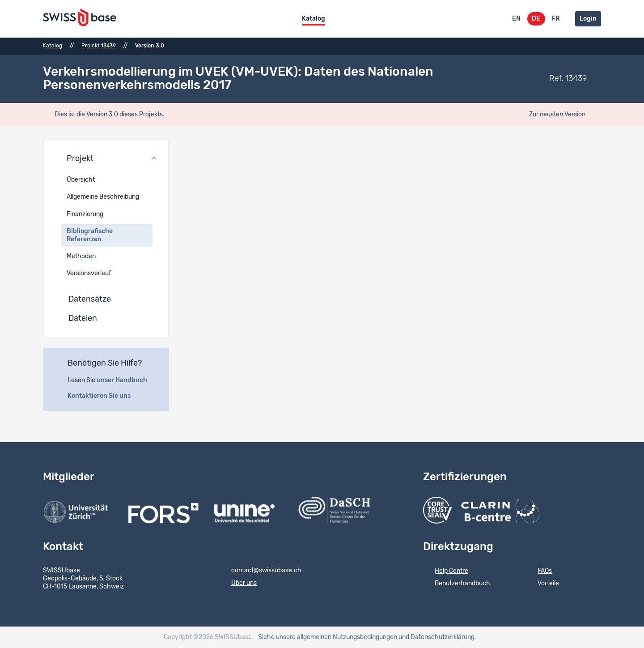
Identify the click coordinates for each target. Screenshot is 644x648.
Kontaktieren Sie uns (104, 396)
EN (516, 19)
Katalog (314, 19)
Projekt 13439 (99, 46)
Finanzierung (85, 214)
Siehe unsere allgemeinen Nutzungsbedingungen (328, 637)
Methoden (81, 256)
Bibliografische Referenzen (90, 235)
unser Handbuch (127, 380)
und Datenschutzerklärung (436, 637)
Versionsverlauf (89, 273)
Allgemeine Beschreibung (103, 197)
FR (556, 19)
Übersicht (81, 180)
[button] (106, 159)
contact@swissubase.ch (261, 571)
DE (536, 19)
